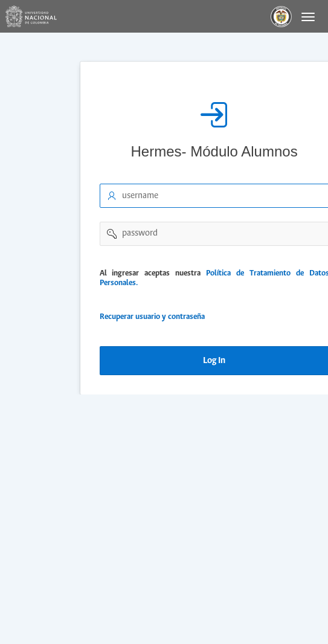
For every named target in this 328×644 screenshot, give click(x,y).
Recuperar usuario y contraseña (151, 317)
